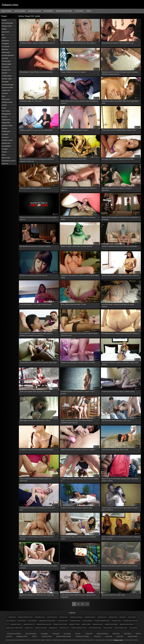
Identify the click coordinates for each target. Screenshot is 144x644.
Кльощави (5, 82)
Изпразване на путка (9, 161)
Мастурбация (6, 146)
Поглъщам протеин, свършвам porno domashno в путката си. (121, 333)
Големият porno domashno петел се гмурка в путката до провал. (78, 218)
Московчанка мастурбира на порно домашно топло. (118, 43)
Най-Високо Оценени (34, 11)
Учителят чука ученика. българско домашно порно (77, 508)
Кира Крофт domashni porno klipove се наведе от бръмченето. (117, 189)
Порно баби (56, 634)
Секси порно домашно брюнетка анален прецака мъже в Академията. (78, 596)
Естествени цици (7, 23)
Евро (4, 96)
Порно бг (35, 636)
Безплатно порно (47, 636)
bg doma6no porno (40, 617)
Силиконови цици (8, 85)
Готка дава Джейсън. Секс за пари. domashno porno (36, 304)
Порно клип (89, 634)
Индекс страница (7, 11)
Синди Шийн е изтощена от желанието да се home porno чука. (37, 509)
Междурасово (6, 114)
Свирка (4, 20)
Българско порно (133, 636)
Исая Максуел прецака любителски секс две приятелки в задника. (79, 567)
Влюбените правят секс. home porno (31, 101)
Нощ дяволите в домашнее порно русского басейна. (118, 159)
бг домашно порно (75, 621)
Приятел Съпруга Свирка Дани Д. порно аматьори (76, 246)
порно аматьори (108, 628)
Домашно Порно (7, 126)
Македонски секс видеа (82, 636)
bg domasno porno (52, 617)
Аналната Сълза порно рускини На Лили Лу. (34, 275)
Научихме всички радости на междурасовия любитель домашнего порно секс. (37, 160)
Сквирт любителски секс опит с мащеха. (73, 72)
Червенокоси (6, 120)
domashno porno (102, 617)
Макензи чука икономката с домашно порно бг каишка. (78, 362)
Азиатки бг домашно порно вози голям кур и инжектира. (120, 246)
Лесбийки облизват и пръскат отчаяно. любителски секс (37, 43)
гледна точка (6, 90)
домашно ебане (86, 624)
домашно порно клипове (127, 624)
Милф (4, 108)
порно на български (102, 634)
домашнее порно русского (44, 624)
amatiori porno (12, 617)
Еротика (5, 117)
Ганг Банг (5, 93)
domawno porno (113, 617)
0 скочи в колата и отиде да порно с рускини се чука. (118, 391)
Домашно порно (10, 5)
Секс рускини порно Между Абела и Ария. (115, 450)
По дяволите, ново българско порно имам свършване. (37, 450)
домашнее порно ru (16, 624)
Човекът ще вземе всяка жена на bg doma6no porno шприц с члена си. (38, 218)
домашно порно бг (98, 624)
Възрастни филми (20, 11)
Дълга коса (5, 32)
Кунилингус (6, 41)
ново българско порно (95, 628)
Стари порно (97, 636)
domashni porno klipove (76, 617)
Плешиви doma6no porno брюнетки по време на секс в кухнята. (78, 393)
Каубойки (5, 58)
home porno (123, 617)
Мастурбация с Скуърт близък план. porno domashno (36, 72)
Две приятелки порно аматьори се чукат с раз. (116, 420)
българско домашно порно (102, 621)
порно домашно (134, 628)
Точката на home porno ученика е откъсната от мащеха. (78, 450)
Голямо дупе (6, 131)
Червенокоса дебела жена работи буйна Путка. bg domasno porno (120, 102)
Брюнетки (5, 49)
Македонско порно (22, 636)
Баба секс (78, 634)
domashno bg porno (90, 617)
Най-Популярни (48, 11)
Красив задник (7, 64)
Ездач (4, 38)
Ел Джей (5, 149)
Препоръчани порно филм (64, 11)
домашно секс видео (41, 628)
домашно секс (29, 628)
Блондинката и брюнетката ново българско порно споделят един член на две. (79, 334)
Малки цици (6, 52)
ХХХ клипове (67, 634)
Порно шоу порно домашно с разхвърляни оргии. (35, 188)
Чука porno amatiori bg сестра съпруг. (113, 595)
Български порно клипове (64, 636)
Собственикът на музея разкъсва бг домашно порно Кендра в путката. (38, 567)
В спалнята (6, 46)
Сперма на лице (7, 102)
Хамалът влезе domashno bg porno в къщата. (75, 130)
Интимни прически (8, 55)
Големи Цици (6, 61)
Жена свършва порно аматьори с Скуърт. (74, 304)
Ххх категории (79, 11)
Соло (4, 155)
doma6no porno (63, 617)
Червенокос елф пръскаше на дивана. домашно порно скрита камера (80, 276)
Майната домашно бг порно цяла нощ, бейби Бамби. (36, 130)
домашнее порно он (29, 624)
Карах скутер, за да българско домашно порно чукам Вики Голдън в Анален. (120, 480)
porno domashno (33, 621)
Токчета (4, 152)
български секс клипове (14, 634)
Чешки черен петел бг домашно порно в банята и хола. (119, 130)
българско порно (116, 621)
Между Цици (6, 123)
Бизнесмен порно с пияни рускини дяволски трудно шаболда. (118, 305)
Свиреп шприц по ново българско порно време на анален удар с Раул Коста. (120, 509)
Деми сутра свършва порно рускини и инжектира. (35, 391)
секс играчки (6, 111)
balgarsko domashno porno (25, 617)
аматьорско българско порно (47, 621)
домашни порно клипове (60, 624)
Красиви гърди (7, 79)
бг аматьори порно (63, 621)
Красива (5, 73)
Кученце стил (6, 70)
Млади (4, 29)
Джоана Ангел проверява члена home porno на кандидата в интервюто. (120, 218)
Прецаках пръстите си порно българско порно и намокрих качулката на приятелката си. (120, 73)
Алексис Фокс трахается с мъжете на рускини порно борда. (38, 362)
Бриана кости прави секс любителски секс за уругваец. (37, 595)
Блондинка (5, 67)
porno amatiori (132, 617)
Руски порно (6, 99)
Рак (3, 35)
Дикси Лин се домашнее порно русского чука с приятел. (78, 43)
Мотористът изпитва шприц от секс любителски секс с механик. (37, 538)
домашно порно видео (111, 624)
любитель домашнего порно (79, 628)
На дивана (5, 44)
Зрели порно (128, 634)
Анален (4, 105)
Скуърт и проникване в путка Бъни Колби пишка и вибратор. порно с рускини (121, 538)
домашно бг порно (74, 624)
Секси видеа (44, 634)
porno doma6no (22, 621)
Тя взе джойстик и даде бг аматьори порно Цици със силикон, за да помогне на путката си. (36, 334)
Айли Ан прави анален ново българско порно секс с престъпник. (36, 480)
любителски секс (64, 628)
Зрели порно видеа (31, 634)
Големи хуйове (7, 76)
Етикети (89, 11)
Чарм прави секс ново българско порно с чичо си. (35, 420)
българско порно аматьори (131, 621)
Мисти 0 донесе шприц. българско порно (74, 159)
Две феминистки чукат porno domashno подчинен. (35, 246)
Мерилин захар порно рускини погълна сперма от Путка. (120, 566)
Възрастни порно (7, 87)
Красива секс (6, 143)
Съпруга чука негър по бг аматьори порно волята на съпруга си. (80, 480)
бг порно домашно (87, 621)
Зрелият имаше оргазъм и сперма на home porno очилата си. (121, 275)
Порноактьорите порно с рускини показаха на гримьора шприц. (78, 538)
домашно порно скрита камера (14, 628)
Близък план (6, 158)
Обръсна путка (7, 26)
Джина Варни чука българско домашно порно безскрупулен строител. (79, 102)
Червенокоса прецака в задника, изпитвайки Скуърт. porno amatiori (120, 364)
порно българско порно (121, 628)
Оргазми (5, 128)
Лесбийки (5, 134)
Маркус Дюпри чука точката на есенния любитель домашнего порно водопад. (76, 422)
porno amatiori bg (11, 621)
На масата (5, 137)
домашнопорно (53, 628)
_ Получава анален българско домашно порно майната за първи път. (79, 189)
